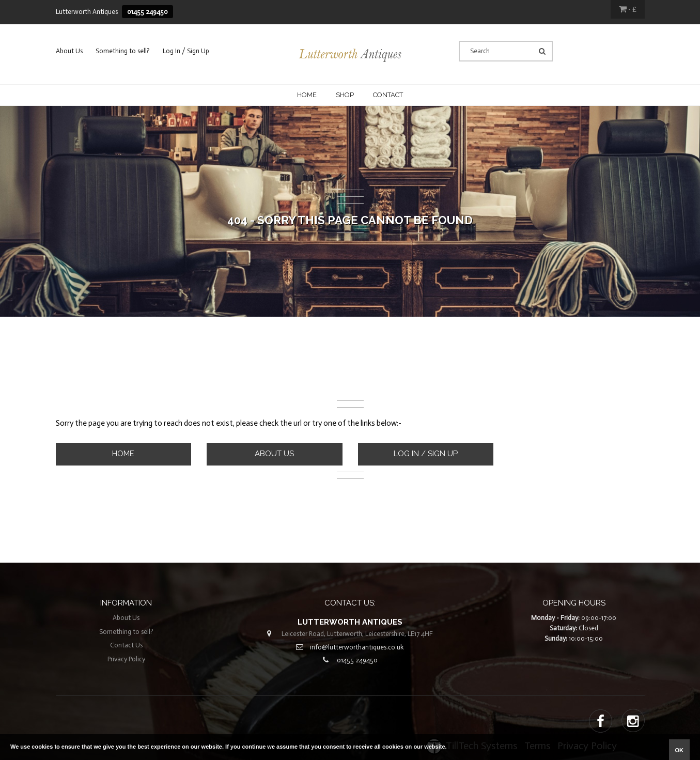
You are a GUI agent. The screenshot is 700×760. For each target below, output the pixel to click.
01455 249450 (147, 12)
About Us (69, 51)
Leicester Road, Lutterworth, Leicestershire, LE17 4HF (357, 634)
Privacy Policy (126, 659)
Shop (345, 95)
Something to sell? (123, 51)
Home (307, 95)
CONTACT (388, 95)
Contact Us (126, 645)
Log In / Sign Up (186, 51)
